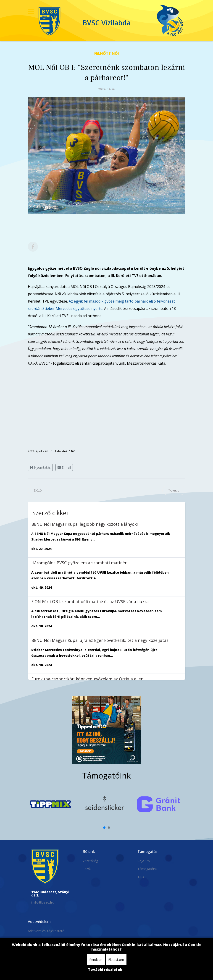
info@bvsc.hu (43, 902)
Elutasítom (116, 960)
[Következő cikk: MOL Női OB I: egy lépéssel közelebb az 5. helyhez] (174, 490)
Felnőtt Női (107, 53)
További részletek (105, 970)
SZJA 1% (144, 861)
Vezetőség (90, 861)
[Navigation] (31, 11)
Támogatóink (147, 869)
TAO (141, 877)
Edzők (87, 869)
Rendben (96, 960)
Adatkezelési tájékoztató (46, 931)
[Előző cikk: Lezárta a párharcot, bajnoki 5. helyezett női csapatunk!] (38, 490)
